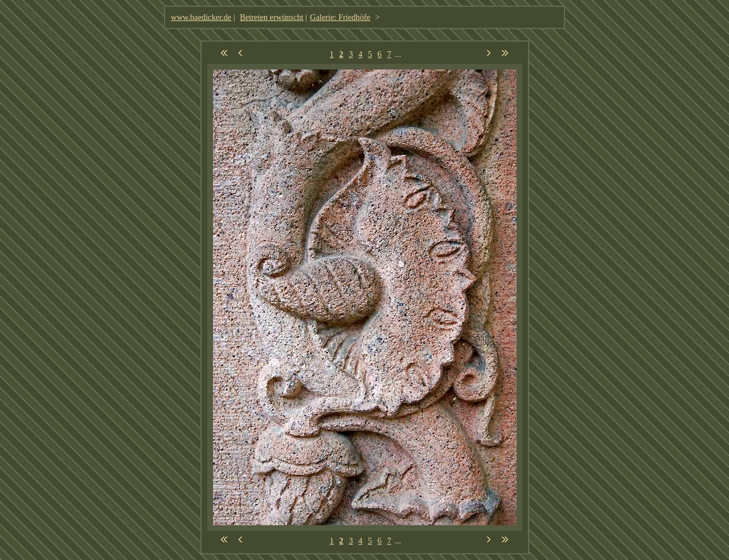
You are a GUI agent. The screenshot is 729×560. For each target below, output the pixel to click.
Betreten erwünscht (272, 17)
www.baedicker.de (201, 17)
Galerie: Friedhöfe (340, 17)
